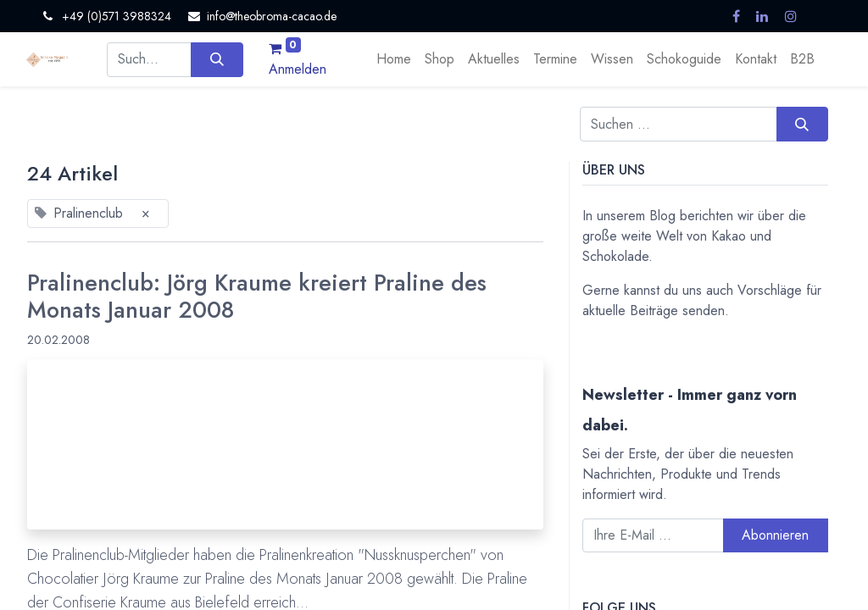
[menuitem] (394, 59)
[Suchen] (217, 59)
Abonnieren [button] (775, 535)
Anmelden (298, 69)
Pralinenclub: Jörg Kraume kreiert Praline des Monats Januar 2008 (257, 297)
